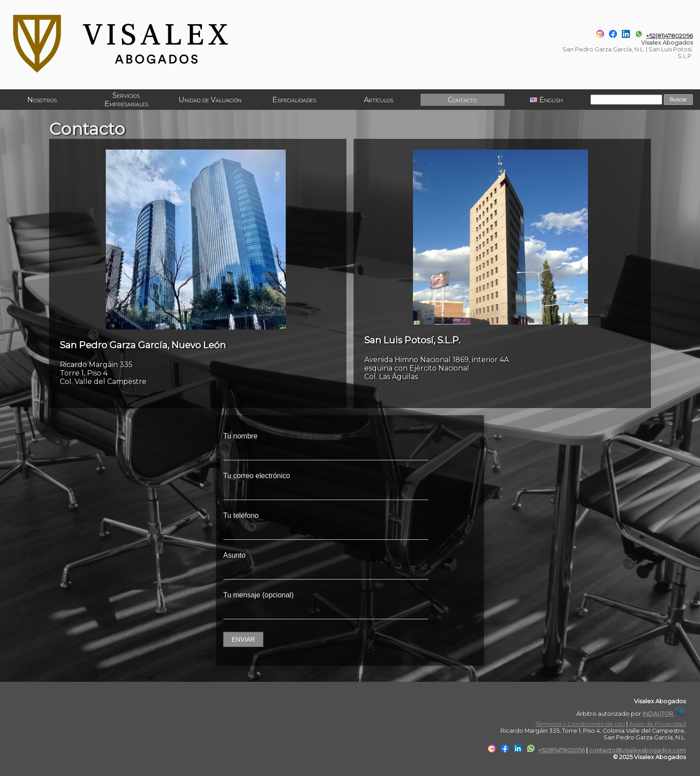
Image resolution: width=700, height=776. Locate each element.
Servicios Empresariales (126, 100)
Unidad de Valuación (210, 100)
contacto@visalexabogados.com (637, 750)
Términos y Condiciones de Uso (580, 724)
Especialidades (294, 100)
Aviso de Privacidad (657, 724)
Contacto (462, 100)
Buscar (678, 100)
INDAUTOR (664, 714)
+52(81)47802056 (669, 36)
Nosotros (42, 100)
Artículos (378, 100)
